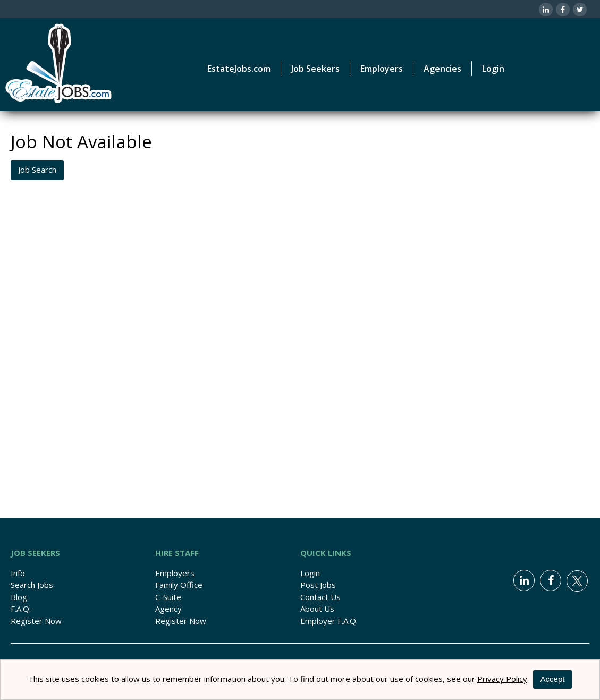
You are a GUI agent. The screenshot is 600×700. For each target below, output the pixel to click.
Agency (168, 609)
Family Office (179, 585)
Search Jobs (32, 585)
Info (18, 573)
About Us (317, 609)
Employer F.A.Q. (329, 621)
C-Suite (168, 597)
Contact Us (320, 597)
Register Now (36, 621)
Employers (175, 573)
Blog (19, 597)
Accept (553, 679)
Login (493, 69)
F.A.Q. (21, 609)
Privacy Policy (502, 679)
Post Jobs (318, 585)
